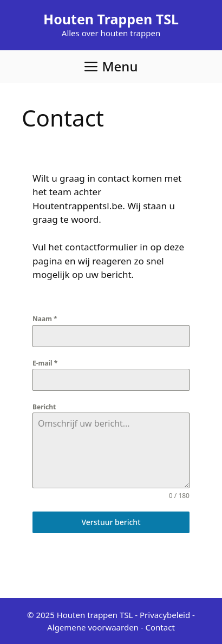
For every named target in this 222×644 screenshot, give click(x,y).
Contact (160, 627)
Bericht (44, 407)
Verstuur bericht (111, 522)
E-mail (45, 363)
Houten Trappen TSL (111, 19)
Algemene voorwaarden (93, 627)
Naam (45, 319)
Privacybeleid (165, 615)
